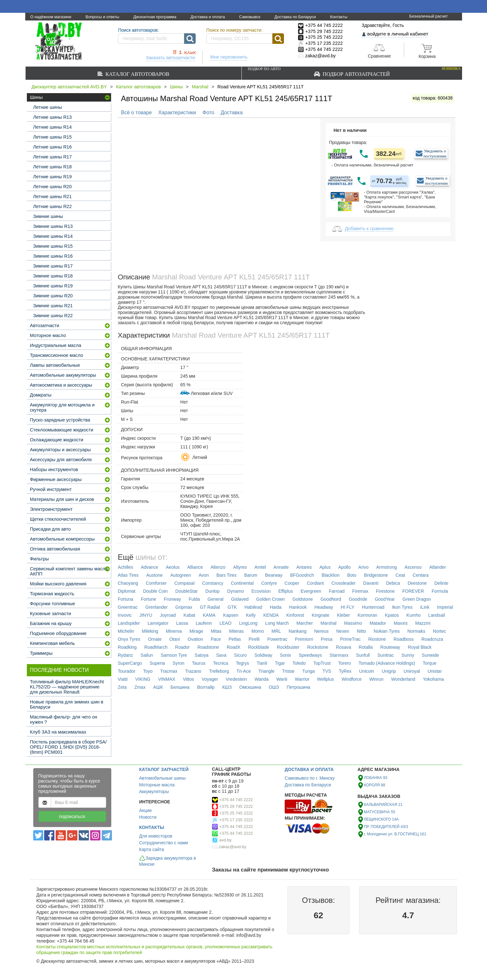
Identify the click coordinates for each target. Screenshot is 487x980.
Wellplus (326, 679)
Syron (179, 663)
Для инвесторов (156, 836)
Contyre (269, 583)
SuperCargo (130, 663)
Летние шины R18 (53, 167)
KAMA (209, 615)
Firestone (385, 591)
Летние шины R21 (53, 197)
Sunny (408, 655)
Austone (155, 575)
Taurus (199, 663)
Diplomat (126, 591)
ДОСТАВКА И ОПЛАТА (309, 769)
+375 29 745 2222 (236, 806)
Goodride (358, 599)
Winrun (376, 679)
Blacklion (331, 575)
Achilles (125, 567)
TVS (327, 671)
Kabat (189, 615)
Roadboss (404, 639)
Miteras (236, 631)
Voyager (210, 679)
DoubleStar (186, 591)
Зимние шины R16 (53, 256)
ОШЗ (274, 687)
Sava (221, 655)
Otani (174, 639)
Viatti (123, 679)
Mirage (196, 631)
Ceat (400, 575)
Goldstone (302, 599)
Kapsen (231, 615)
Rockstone (318, 647)
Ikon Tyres (402, 607)
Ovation (195, 639)
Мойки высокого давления (58, 584)
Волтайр (206, 687)
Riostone (377, 639)
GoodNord (331, 599)
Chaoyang (128, 583)
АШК (158, 687)
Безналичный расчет (428, 16)
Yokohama (433, 679)
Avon (204, 575)
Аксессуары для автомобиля (61, 460)
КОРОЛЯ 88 (374, 785)
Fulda (194, 599)
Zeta (122, 687)
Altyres (240, 567)
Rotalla (366, 647)
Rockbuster (288, 647)
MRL (276, 631)
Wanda (262, 679)
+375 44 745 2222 (236, 800)
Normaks (416, 631)
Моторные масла (157, 785)
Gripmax (184, 607)
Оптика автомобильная (55, 549)
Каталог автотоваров (136, 74)
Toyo (148, 671)
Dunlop (212, 591)
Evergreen (311, 591)
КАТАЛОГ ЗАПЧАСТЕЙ (164, 769)
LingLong (248, 623)
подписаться (72, 816)
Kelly (251, 615)
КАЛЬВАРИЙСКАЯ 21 (383, 805)
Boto (352, 575)
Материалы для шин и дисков (62, 499)
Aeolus (173, 567)
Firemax (360, 591)
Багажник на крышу (51, 623)
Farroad (337, 591)
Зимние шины (48, 216)
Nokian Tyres (387, 631)
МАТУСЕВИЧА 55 (380, 812)
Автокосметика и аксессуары (61, 385)
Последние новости (59, 670)
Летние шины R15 (53, 137)
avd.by (225, 840)
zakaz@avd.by (233, 847)
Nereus (321, 631)
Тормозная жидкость (52, 594)
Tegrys (243, 663)
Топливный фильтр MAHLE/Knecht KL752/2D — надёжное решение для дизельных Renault (67, 687)
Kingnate (321, 615)
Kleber (343, 615)
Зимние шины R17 (53, 266)
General (216, 599)
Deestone (417, 583)
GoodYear (385, 599)
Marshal (200, 87)
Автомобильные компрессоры (62, 539)
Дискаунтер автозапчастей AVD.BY (69, 87)
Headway (324, 607)
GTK (232, 607)
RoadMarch (156, 647)
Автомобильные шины (162, 778)
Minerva (174, 631)
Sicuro (240, 655)
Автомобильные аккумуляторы (63, 375)
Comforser (156, 583)
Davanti (371, 583)
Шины (177, 87)
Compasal (184, 583)
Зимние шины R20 (53, 296)
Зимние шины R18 (53, 276)
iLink (425, 607)
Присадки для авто (51, 529)
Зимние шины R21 (53, 306)
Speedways (310, 655)
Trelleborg (219, 671)
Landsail (436, 615)
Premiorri (304, 639)
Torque (430, 663)
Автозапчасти (45, 325)
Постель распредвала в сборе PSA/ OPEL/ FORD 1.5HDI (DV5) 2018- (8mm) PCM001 (68, 747)
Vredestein (236, 679)
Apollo (345, 567)
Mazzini (423, 623)
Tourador (126, 671)
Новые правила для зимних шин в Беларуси (67, 704)
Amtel (260, 567)
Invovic (125, 615)
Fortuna (125, 599)
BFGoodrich (302, 575)
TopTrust (322, 663)
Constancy (213, 583)
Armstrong (386, 567)
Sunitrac (385, 655)
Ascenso (413, 567)
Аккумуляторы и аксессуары (60, 450)
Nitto (361, 631)
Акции (145, 810)
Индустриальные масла (56, 345)
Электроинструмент (51, 509)
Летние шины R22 (53, 206)
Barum (251, 575)
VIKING (143, 679)
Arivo (364, 567)
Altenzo (218, 567)
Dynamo (236, 591)
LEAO (225, 623)
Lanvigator (158, 623)
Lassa (182, 623)
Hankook (298, 607)
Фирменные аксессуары (56, 479)
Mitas (216, 631)
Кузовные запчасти (51, 614)
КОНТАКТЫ (152, 827)
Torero (345, 663)
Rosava (343, 647)
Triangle (266, 671)
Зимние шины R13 (53, 226)
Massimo (353, 623)
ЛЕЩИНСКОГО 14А (381, 819)
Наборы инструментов (54, 470)
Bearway (274, 575)
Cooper (292, 583)
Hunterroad (373, 607)
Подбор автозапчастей (354, 72)
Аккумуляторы (154, 791)
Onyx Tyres (129, 639)
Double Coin (155, 591)
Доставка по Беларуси (295, 17)
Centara (421, 575)
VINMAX (167, 679)
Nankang (298, 631)
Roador (183, 647)
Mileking (150, 631)
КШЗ (227, 687)
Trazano (193, 671)
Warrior (302, 679)
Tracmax (169, 671)
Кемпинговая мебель (53, 643)
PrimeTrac (350, 639)
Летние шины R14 (53, 127)
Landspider (129, 623)
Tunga (308, 671)
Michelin (126, 631)
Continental (242, 583)
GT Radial (210, 607)
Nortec (440, 631)
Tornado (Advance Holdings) (387, 663)
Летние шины (48, 107)
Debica (393, 583)
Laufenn (204, 623)
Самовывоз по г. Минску (310, 778)
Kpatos (392, 615)
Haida (276, 607)
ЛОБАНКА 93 (376, 778)
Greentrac (128, 607)
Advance (149, 567)
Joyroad (168, 615)
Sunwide (430, 655)
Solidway (263, 655)
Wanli (282, 679)
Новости (148, 817)
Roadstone (208, 647)
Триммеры (41, 653)
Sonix (285, 655)
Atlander (437, 567)
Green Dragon (417, 599)
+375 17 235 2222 (236, 820)
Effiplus (286, 591)
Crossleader (343, 583)
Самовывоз (250, 17)
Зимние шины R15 (53, 246)
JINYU (146, 615)
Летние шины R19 (53, 177)
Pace (216, 639)
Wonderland (403, 679)
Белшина (180, 687)
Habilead (253, 607)
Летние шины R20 (53, 187)
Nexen (342, 631)
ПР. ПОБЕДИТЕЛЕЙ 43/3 (386, 827)
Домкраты (41, 395)
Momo (258, 631)
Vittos (189, 679)
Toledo (299, 663)
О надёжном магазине (51, 17)
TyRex (345, 671)
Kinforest (295, 615)
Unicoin (367, 671)
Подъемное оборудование (58, 633)
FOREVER (413, 591)
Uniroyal (412, 671)
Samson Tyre (174, 655)
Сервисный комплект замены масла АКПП (69, 571)
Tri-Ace (244, 671)
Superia (157, 663)
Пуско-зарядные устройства (60, 420)
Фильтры (39, 559)
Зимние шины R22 (53, 316)
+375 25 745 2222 (236, 813)
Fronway (173, 599)
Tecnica (220, 663)
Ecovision (261, 591)
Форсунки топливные (53, 604)
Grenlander (156, 607)
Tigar (280, 663)
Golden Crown (271, 599)
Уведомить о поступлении (435, 153)
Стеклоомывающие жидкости (62, 430)
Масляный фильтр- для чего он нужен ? (64, 719)
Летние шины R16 (53, 147)
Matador (378, 623)
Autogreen (181, 575)
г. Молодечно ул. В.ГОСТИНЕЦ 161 (395, 834)
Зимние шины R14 (53, 236)
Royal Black (420, 647)
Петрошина (298, 687)
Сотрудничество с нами (164, 843)
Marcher (305, 623)
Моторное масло (48, 335)
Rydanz (125, 655)
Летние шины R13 (53, 117)
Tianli (262, 663)
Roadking (127, 647)
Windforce (352, 679)
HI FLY (348, 607)
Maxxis (401, 623)
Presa (327, 639)
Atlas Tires (128, 575)
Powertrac (277, 639)
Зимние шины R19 (53, 286)
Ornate (155, 639)
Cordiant (315, 583)
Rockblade (259, 647)
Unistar (435, 671)
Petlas (235, 639)
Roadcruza (432, 639)
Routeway (390, 647)
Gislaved (240, 599)
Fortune (148, 599)
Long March (277, 623)
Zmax (140, 687)
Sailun (147, 655)
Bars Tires (227, 575)
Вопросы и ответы (102, 17)
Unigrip (389, 671)
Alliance (195, 567)
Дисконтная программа (155, 17)
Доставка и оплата (208, 17)
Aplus (325, 567)
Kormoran (367, 615)
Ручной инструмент (51, 489)
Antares (304, 567)
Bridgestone (376, 575)
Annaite (281, 567)
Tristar (288, 671)
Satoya (202, 655)
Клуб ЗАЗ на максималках (58, 732)
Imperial (445, 607)
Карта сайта (152, 849)
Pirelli (254, 639)
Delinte (442, 583)
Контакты (339, 17)
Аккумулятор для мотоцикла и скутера (62, 407)
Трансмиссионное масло (57, 355)
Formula (440, 591)
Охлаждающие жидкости (57, 440)
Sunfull (363, 655)
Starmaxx (339, 655)
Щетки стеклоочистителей (58, 519)
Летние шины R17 (53, 157)
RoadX (234, 647)
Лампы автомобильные (55, 365)
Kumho (413, 615)
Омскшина (250, 687)
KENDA (271, 615)
